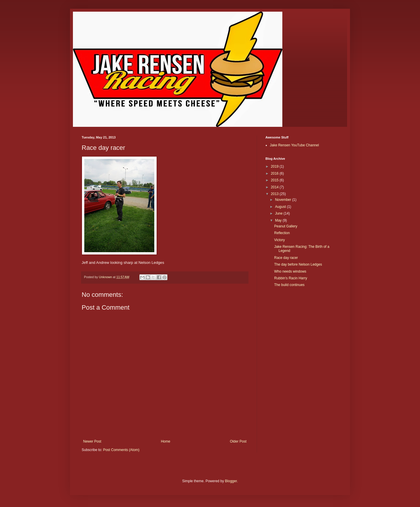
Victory (279, 240)
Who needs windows (290, 271)
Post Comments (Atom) (121, 450)
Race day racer (286, 258)
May (279, 220)
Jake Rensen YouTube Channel (294, 145)
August (281, 207)
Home (166, 441)
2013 (275, 194)
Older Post (238, 441)
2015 (275, 180)
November (284, 200)
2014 (275, 187)
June (279, 213)
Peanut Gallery (286, 226)
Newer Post (92, 441)
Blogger (231, 481)
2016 (275, 173)
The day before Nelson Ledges (298, 264)
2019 (275, 166)
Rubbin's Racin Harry (291, 278)
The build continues (289, 285)
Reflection (282, 233)
